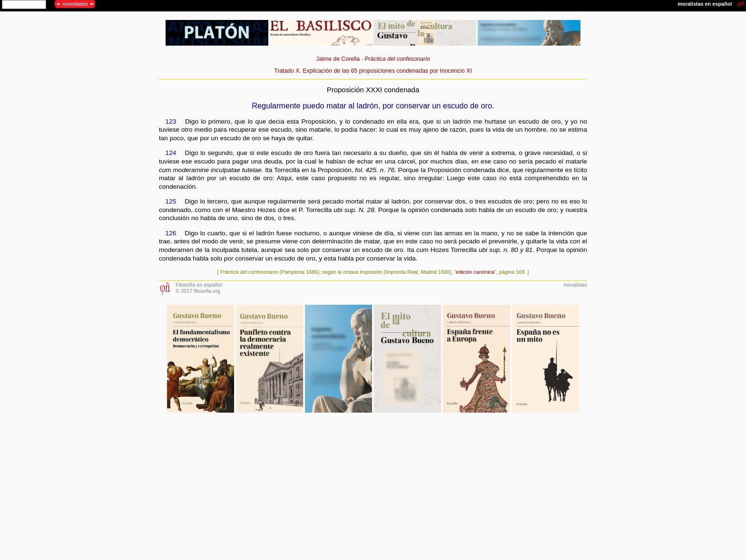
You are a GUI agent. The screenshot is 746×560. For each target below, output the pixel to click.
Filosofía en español (199, 285)
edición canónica (475, 272)
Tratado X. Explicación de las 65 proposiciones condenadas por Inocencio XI (373, 71)
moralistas (575, 285)
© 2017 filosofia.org (198, 291)
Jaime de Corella (338, 59)
